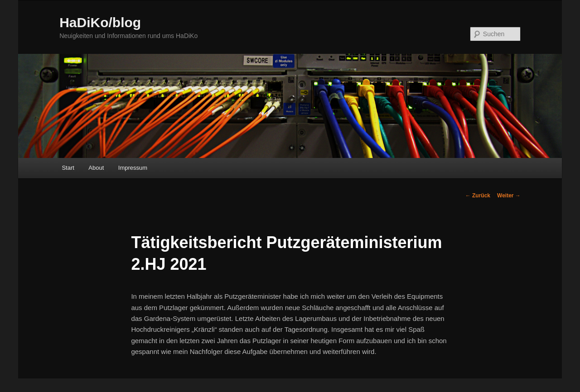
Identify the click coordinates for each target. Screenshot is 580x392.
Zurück (478, 196)
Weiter (509, 196)
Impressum (133, 168)
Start (68, 168)
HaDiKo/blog (100, 22)
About (96, 168)
